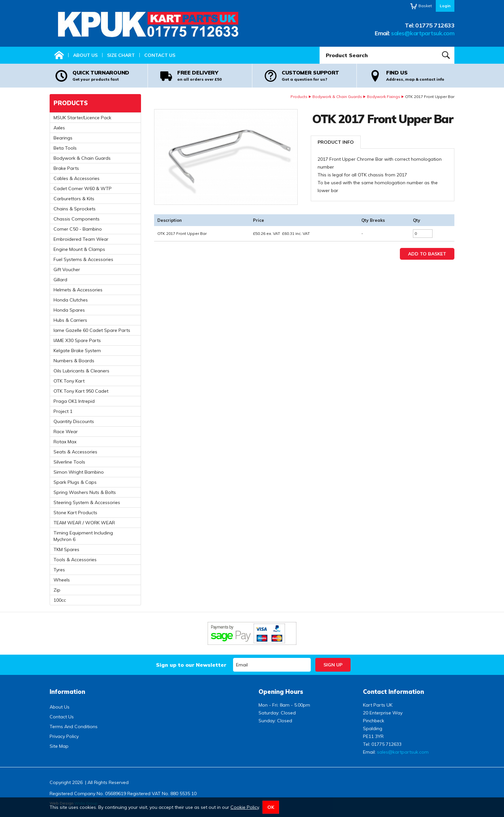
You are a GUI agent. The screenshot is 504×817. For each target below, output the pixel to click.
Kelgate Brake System (77, 351)
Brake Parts (66, 168)
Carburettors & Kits (74, 199)
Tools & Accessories (75, 560)
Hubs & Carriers (70, 320)
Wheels (62, 580)
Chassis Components (77, 219)
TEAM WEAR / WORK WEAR (84, 523)
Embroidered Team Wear (81, 239)
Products (299, 97)
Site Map (59, 746)
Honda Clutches (71, 300)
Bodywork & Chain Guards (337, 97)
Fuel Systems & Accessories (83, 259)
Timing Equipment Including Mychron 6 (83, 536)
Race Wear (66, 432)
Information (67, 692)
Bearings (63, 138)
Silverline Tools (69, 462)
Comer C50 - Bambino (78, 229)
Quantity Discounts (74, 421)
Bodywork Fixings (384, 97)
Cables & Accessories (77, 178)
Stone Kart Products (75, 513)
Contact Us (160, 55)
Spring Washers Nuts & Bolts (85, 492)
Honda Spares (69, 310)
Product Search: (320, 47)
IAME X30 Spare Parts (77, 340)
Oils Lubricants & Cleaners (81, 371)
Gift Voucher (67, 270)
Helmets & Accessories (78, 290)
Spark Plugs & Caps (75, 482)
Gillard (60, 280)
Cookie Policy (245, 807)
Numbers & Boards (74, 361)
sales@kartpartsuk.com (423, 33)
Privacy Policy (64, 736)
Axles (59, 128)
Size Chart (121, 55)
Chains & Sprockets (75, 209)
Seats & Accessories (75, 452)
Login (445, 6)
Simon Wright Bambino (79, 472)
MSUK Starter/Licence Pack (82, 118)
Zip (57, 590)
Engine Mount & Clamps (79, 249)
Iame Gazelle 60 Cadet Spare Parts (92, 330)
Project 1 (63, 411)
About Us (85, 55)
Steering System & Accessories (87, 502)
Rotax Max (65, 442)
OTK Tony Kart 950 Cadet (81, 391)
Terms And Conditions (74, 727)
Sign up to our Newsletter (191, 665)
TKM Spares (66, 549)
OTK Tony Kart (69, 381)
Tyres (59, 570)
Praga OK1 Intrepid (74, 401)
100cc (60, 600)
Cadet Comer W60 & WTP (83, 188)
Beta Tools (65, 148)
